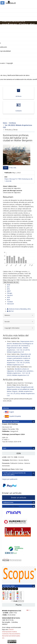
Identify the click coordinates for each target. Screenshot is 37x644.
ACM (8, 285)
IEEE (8, 297)
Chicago (10, 293)
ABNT (9, 291)
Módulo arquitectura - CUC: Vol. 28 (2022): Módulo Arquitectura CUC (18, 374)
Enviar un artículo (19, 498)
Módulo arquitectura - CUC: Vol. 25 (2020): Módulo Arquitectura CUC (18, 362)
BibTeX (10, 311)
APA (8, 289)
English (9, 412)
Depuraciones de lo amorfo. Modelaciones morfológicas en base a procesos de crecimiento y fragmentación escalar (20, 344)
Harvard (10, 295)
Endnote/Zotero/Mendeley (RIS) (19, 309)
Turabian (10, 302)
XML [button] (15, 168)
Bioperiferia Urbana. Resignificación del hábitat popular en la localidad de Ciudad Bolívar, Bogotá (20, 389)
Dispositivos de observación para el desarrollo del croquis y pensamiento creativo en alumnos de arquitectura (19, 357)
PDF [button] (6, 168)
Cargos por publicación (10, 479)
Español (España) (13, 416)
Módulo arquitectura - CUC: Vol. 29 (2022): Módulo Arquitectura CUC (21, 393)
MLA (8, 300)
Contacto (18, 107)
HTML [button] (11, 168)
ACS (8, 287)
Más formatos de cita (11, 282)
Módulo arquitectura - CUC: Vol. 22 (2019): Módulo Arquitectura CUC (18, 350)
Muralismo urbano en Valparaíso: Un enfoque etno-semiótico (20, 370)
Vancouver (10, 304)
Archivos (18, 93)
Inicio (5, 123)
